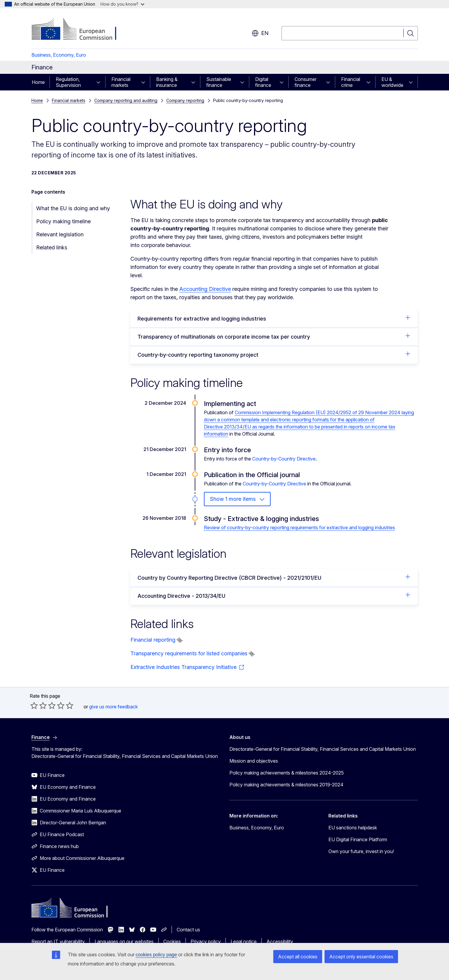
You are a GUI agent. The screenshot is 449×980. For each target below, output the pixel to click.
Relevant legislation (60, 234)
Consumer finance (306, 82)
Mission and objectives (254, 761)
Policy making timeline (63, 221)
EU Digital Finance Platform (358, 839)
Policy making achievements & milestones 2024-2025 (287, 773)
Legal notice (244, 941)
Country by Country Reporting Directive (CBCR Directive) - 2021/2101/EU (274, 577)
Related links (52, 247)
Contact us (188, 930)
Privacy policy (206, 941)
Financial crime (351, 82)
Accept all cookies (298, 957)
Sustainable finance (219, 82)
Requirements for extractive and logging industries (274, 318)
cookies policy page (156, 955)
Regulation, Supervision (68, 82)
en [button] (260, 33)
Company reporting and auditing (126, 100)
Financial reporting (153, 640)
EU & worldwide (392, 82)
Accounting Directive (205, 289)
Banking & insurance (167, 82)
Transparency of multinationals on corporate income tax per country (274, 336)
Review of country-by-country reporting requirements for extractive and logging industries (299, 528)
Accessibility (280, 941)
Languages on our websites (124, 941)
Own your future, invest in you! (361, 851)
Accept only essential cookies (361, 957)
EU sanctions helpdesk (353, 828)
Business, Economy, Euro (59, 55)
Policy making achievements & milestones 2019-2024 (286, 785)
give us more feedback (114, 707)
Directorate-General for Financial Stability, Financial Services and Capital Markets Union (323, 749)
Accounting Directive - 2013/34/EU (274, 595)
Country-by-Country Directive (284, 459)
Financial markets (121, 82)
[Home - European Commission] (79, 30)
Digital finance (263, 82)
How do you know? (122, 4)
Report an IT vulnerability (58, 941)
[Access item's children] (100, 82)
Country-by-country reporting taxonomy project (274, 354)
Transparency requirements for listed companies (189, 653)
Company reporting (185, 100)
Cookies (172, 941)
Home (38, 82)
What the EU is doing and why (73, 208)
